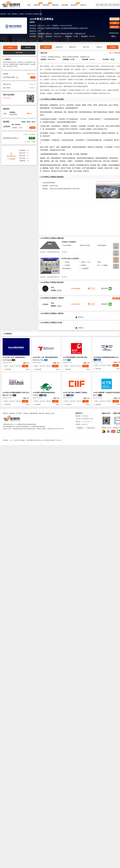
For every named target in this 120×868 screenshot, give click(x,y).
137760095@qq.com (87, 422)
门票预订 (6, 366)
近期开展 (37, 5)
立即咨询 (32, 128)
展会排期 (65, 5)
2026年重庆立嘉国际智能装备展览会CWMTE (44, 394)
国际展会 (55, 5)
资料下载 (86, 47)
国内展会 (46, 5)
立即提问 (81, 328)
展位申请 (12, 366)
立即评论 (81, 317)
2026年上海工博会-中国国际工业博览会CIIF (75, 394)
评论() (28, 369)
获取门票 (114, 27)
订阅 (114, 23)
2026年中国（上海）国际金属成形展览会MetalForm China (45, 359)
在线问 (92, 289)
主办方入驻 (91, 428)
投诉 (30, 114)
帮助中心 (6, 413)
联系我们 (12, 413)
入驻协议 (26, 413)
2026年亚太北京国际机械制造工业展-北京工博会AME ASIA (16, 394)
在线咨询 (80, 428)
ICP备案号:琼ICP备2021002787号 (55, 429)
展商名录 (99, 47)
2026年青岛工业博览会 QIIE (33, 14)
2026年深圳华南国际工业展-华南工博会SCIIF (75, 359)
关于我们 (19, 413)
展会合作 (42, 413)
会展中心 (83, 5)
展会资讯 (74, 5)
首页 (29, 5)
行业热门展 (114, 19)
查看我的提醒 (31, 74)
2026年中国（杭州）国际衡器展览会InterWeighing (14, 359)
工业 (39, 31)
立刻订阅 (32, 84)
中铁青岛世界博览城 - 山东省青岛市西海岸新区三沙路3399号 (66, 28)
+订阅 (33, 77)
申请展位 (10, 48)
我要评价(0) (73, 47)
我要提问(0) (59, 47)
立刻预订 (32, 88)
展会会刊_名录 (50, 413)
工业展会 (21, 14)
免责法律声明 (34, 413)
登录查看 (64, 252)
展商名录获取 (19, 53)
